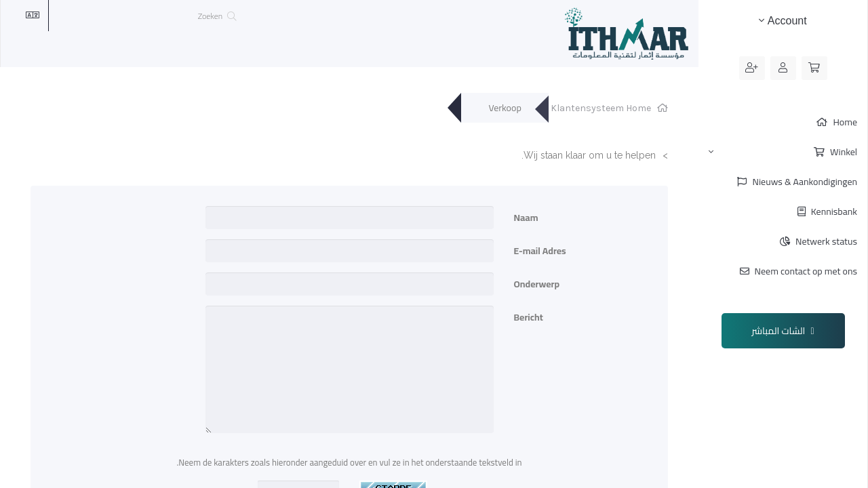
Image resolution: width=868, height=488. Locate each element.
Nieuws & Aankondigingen (804, 182)
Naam (526, 217)
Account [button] (783, 21)
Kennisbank (833, 211)
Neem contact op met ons (805, 271)
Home (844, 122)
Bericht (529, 316)
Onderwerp (537, 283)
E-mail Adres (540, 250)
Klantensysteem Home (601, 108)
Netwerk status (825, 241)
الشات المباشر (783, 331)
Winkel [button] (783, 152)
